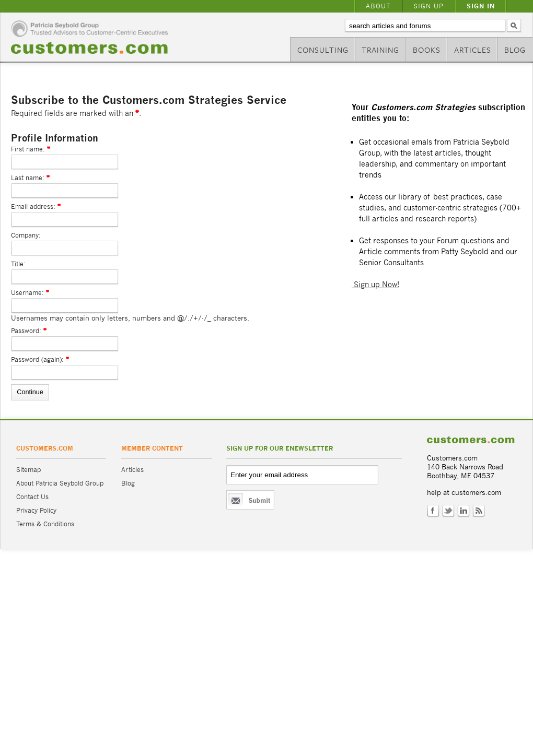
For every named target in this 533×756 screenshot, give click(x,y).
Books (427, 50)
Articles (473, 50)
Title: (18, 264)
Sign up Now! (375, 284)
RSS (479, 511)
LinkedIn (464, 511)
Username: (27, 293)
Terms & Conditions (45, 524)
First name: (28, 149)
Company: (26, 235)
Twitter (448, 511)
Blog (515, 50)
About (378, 6)
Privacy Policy (36, 510)
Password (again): (37, 359)
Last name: (28, 178)
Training (380, 50)
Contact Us (32, 497)
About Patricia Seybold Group (60, 483)
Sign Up (428, 6)
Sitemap (28, 470)
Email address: (33, 206)
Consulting (323, 50)
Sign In (481, 6)
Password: (26, 331)
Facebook (433, 511)
